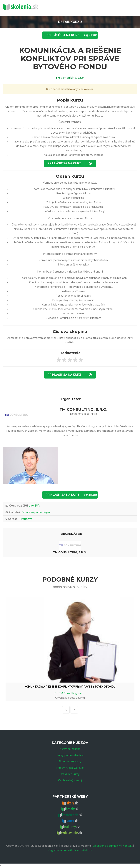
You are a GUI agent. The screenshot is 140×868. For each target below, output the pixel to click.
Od (57, 693)
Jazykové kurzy (70, 774)
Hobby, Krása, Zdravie (70, 768)
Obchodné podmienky (107, 846)
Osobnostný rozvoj (70, 780)
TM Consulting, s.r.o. (70, 78)
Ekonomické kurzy (70, 761)
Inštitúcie (87, 850)
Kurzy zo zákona (70, 749)
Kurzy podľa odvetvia (70, 755)
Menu (116, 8)
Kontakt (128, 846)
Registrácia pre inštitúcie (63, 850)
